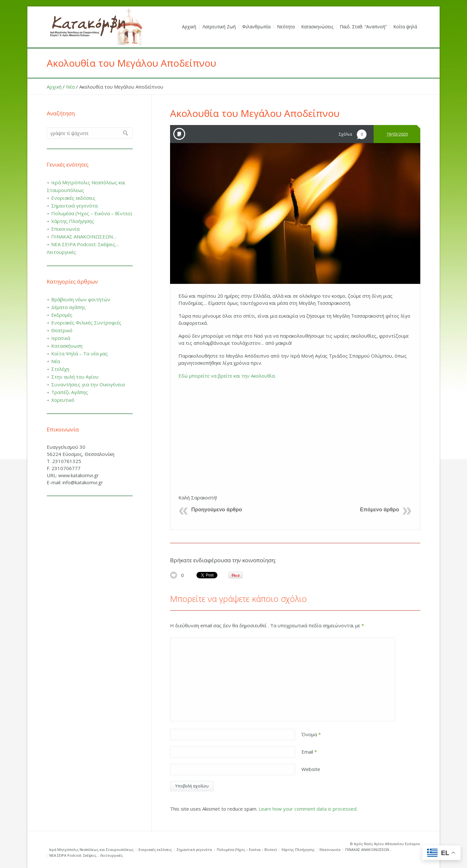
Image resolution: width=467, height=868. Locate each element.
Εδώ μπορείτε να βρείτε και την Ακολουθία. (227, 376)
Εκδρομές (62, 315)
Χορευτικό (63, 400)
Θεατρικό (62, 330)
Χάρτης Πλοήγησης (73, 221)
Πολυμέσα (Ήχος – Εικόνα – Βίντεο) (92, 213)
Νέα (70, 87)
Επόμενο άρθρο (380, 510)
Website (311, 769)
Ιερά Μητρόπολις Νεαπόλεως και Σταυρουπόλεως (91, 849)
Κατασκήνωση (67, 346)
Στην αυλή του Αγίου (75, 377)
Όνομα (311, 734)
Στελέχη (60, 369)
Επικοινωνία (65, 229)
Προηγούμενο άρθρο (217, 510)
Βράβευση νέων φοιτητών (81, 299)
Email (309, 752)
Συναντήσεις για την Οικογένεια (88, 384)
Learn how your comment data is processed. (308, 809)
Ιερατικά (61, 338)
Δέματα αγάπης (68, 307)
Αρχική (54, 87)
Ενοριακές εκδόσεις (73, 198)
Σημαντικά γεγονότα (74, 206)
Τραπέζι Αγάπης (70, 392)
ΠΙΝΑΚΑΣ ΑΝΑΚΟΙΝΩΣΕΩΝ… (84, 236)
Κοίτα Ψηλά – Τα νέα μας (80, 353)
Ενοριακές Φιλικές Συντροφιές (86, 323)
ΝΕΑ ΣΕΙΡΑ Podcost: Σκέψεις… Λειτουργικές (86, 855)
